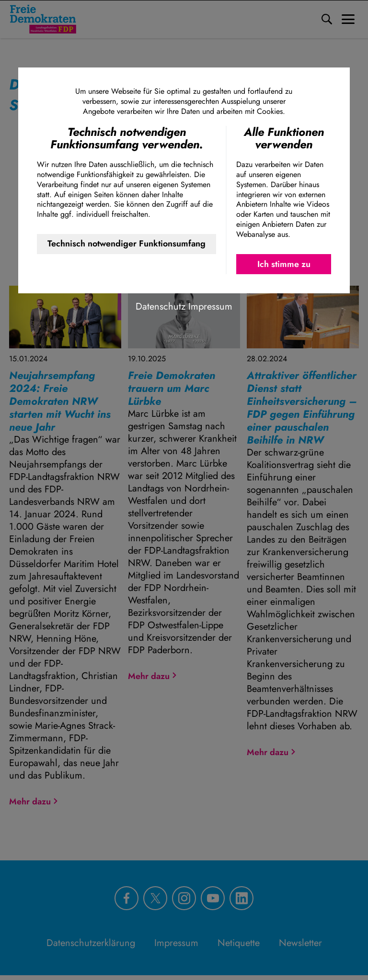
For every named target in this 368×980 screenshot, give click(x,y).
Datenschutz (161, 306)
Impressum (210, 306)
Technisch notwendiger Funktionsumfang (126, 244)
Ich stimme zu (284, 264)
